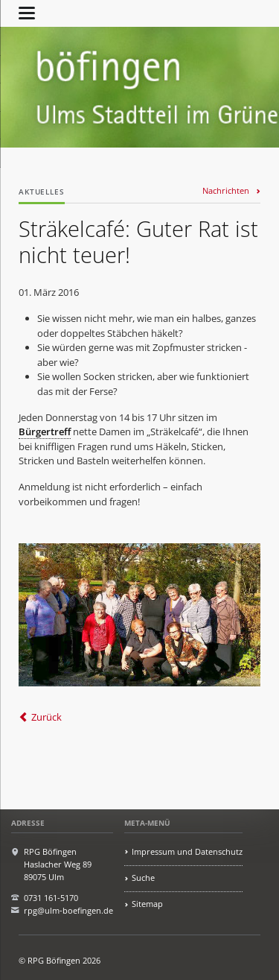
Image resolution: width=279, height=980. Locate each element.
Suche (143, 878)
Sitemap (147, 904)
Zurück (46, 717)
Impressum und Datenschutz (187, 851)
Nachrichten (226, 190)
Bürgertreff (45, 431)
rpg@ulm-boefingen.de (68, 910)
